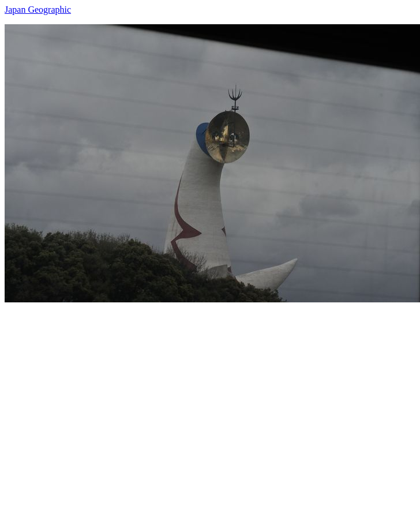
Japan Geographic (38, 10)
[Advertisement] (108, 411)
